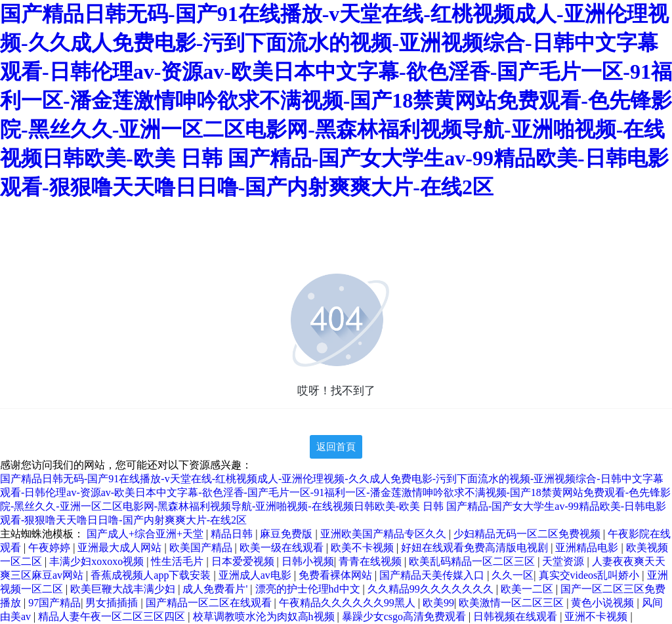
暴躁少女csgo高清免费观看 (405, 616)
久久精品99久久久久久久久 (432, 589)
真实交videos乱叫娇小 (591, 575)
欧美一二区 (528, 589)
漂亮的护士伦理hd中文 (309, 589)
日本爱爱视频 (244, 561)
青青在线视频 (371, 561)
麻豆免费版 (287, 534)
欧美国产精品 (202, 548)
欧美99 (438, 603)
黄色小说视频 (604, 603)
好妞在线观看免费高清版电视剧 (476, 548)
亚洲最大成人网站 (121, 548)
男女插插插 (113, 603)
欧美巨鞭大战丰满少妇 (124, 589)
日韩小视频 (308, 561)
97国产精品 (54, 603)
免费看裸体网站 (337, 575)
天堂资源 (564, 561)
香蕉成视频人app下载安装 (152, 575)
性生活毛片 (178, 561)
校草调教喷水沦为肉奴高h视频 (265, 616)
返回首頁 (336, 447)
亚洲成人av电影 (256, 575)
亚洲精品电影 (588, 548)
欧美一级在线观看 (283, 548)
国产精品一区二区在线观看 (210, 603)
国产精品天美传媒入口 (433, 575)
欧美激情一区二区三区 (513, 603)
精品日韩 (233, 534)
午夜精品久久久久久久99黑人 (348, 603)
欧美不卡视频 (364, 548)
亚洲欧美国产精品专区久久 (385, 534)
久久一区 (513, 575)
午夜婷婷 (51, 548)
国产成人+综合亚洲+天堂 (146, 534)
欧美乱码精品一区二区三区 (473, 561)
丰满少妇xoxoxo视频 (98, 561)
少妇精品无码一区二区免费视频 (528, 534)
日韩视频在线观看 (516, 616)
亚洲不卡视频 (597, 616)
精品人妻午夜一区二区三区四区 (113, 616)
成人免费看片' (216, 589)
